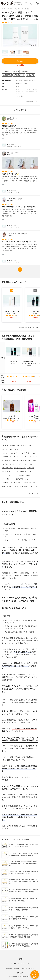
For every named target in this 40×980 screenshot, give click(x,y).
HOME (20, 959)
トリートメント (14, 446)
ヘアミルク (34, 453)
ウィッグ (17, 472)
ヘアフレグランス (7, 472)
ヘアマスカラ (6, 483)
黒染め (13, 483)
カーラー (12, 479)
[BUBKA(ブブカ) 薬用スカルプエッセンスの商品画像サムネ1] (5, 52)
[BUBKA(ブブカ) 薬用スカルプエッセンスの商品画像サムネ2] (12, 52)
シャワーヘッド (17, 460)
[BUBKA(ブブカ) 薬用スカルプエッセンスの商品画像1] (20, 35)
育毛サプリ (10, 487)
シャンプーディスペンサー (10, 453)
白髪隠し (28, 475)
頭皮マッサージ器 (30, 483)
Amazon (20, 61)
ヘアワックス (28, 464)
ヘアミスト (31, 468)
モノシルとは (25, 964)
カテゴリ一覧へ (34, 494)
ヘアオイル (5, 457)
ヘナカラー (20, 483)
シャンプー (5, 446)
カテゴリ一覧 (15, 964)
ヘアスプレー (19, 464)
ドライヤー (24, 457)
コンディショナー (26, 446)
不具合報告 (20, 973)
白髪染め (22, 475)
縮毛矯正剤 (20, 479)
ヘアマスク (5, 449)
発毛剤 (4, 487)
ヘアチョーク (28, 479)
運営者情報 (9, 969)
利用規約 (17, 969)
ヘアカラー (14, 475)
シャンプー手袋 (24, 453)
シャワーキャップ (15, 449)
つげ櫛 (12, 464)
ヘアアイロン (33, 457)
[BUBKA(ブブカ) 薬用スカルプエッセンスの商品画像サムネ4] (26, 52)
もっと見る (20, 96)
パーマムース (6, 475)
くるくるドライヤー (29, 460)
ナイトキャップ (14, 457)
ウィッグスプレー (26, 472)
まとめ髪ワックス (7, 468)
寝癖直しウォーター (20, 468)
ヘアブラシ (5, 464)
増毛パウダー (19, 487)
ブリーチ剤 (5, 479)
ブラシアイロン (6, 460)
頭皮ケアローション (30, 487)
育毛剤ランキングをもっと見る (29, 328)
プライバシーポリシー (28, 969)
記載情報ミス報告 (32, 102)
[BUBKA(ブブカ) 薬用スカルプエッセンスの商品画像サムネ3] (19, 52)
